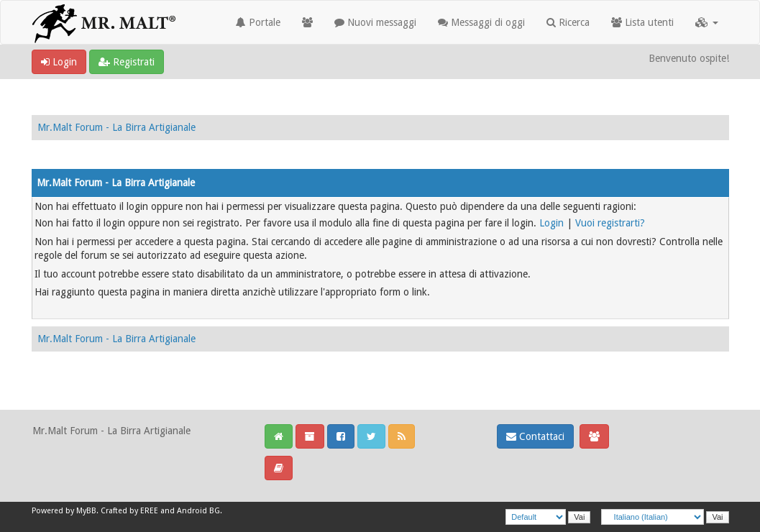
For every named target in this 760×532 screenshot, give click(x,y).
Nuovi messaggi (375, 22)
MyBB (86, 511)
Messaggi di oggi (481, 22)
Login (59, 62)
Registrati (127, 62)
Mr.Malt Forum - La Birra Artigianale (116, 127)
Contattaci (535, 436)
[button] (707, 22)
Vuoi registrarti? (610, 223)
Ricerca (568, 22)
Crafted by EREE (129, 511)
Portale (258, 22)
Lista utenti (642, 22)
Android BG (198, 511)
